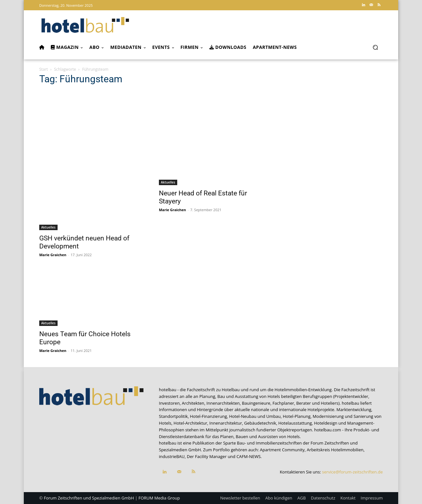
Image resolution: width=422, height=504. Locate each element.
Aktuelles (48, 227)
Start (44, 69)
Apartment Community (282, 450)
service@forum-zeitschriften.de (352, 472)
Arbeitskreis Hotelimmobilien (335, 450)
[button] (375, 47)
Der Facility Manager (207, 456)
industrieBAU (172, 456)
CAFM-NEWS (248, 456)
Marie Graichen (53, 255)
